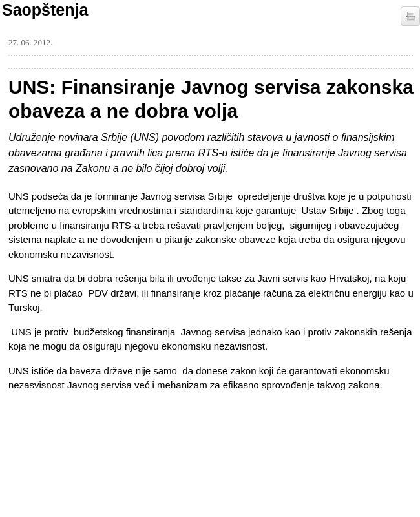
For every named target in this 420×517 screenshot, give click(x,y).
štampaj (410, 16)
